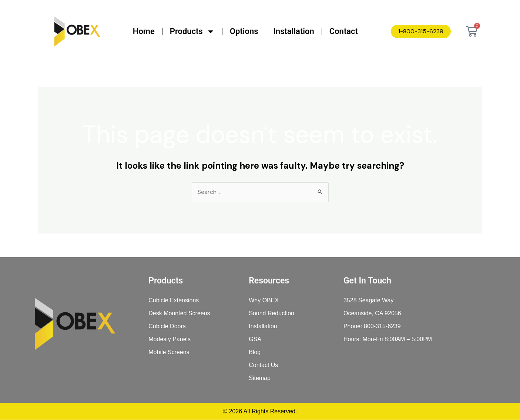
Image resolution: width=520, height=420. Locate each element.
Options (244, 31)
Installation (294, 31)
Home (144, 31)
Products (192, 31)
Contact (344, 31)
